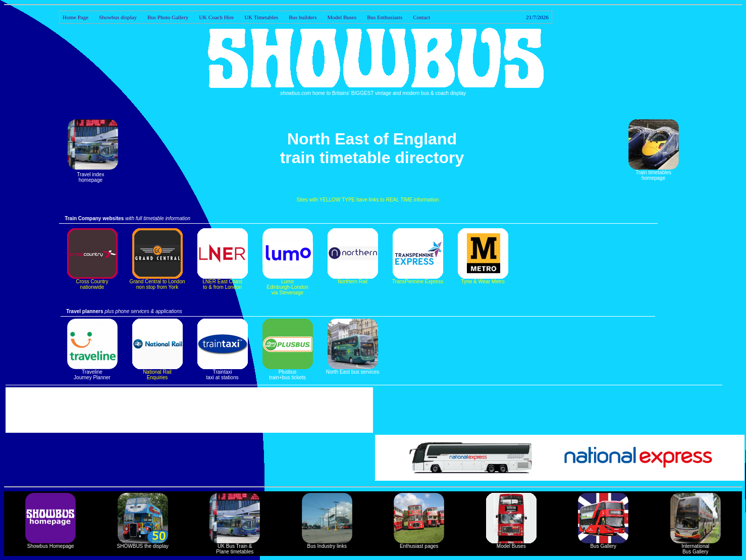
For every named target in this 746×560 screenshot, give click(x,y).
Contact (481, 17)
